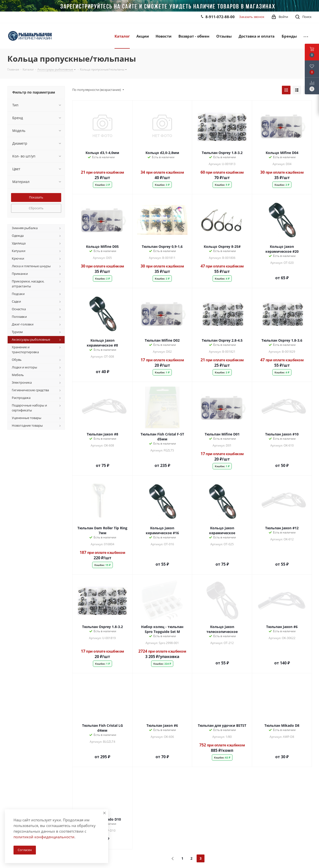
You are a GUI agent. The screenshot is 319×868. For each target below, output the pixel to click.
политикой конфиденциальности (44, 837)
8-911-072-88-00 (220, 17)
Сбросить (36, 208)
